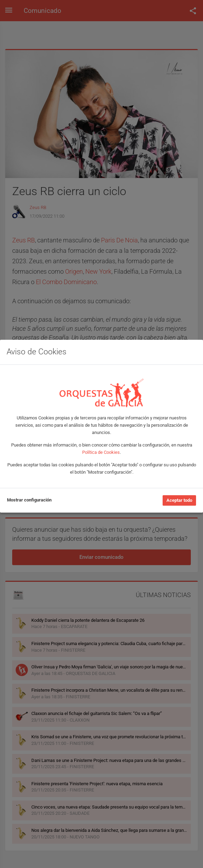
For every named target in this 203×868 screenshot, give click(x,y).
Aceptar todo (179, 500)
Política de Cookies (101, 452)
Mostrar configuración (29, 500)
